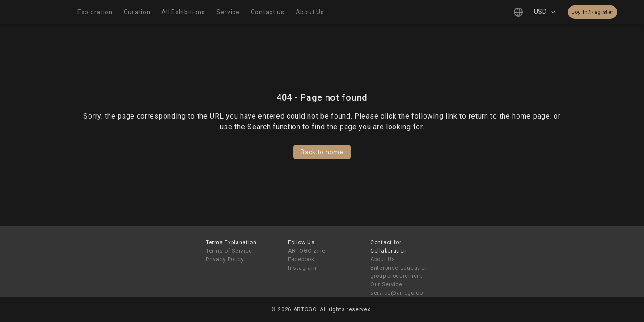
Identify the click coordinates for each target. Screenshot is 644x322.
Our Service (386, 284)
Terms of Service (229, 251)
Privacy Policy (225, 259)
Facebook (301, 259)
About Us (383, 259)
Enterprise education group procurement (399, 272)
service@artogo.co (397, 293)
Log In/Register (593, 12)
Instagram (302, 268)
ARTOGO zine (307, 251)
